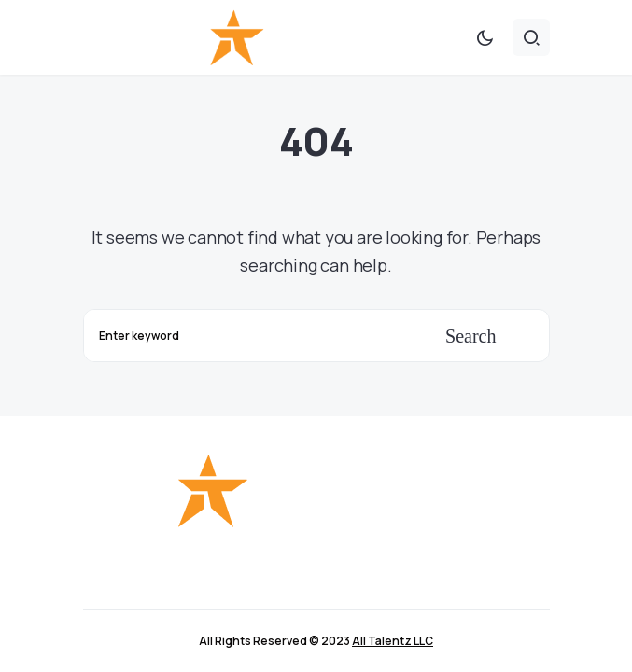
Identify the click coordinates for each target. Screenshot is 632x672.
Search (470, 336)
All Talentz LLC (393, 641)
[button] (485, 37)
